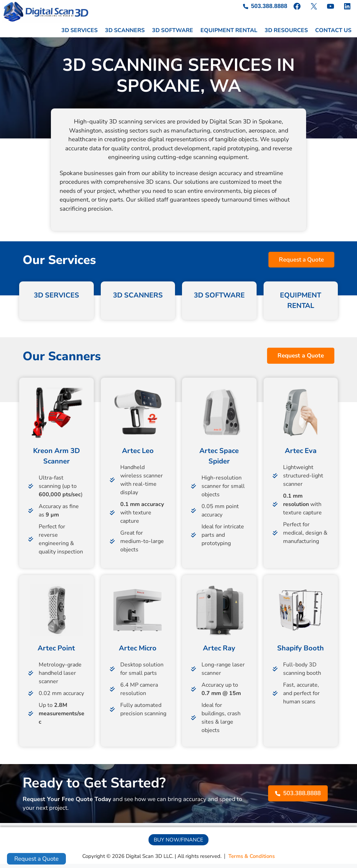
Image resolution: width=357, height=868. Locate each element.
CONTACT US (333, 35)
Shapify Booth (301, 652)
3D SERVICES (79, 35)
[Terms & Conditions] (252, 861)
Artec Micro (138, 652)
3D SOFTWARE (173, 35)
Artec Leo (138, 455)
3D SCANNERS (125, 35)
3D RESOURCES (286, 35)
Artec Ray (219, 652)
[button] (301, 264)
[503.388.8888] (265, 6)
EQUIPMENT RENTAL (229, 35)
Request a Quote (36, 859)
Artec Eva (301, 455)
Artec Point (56, 652)
